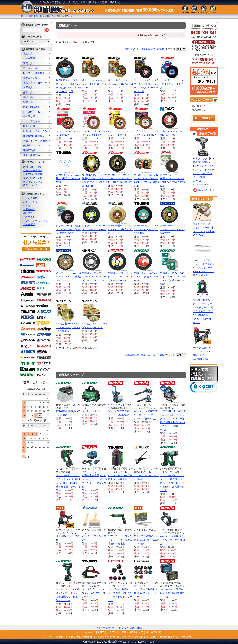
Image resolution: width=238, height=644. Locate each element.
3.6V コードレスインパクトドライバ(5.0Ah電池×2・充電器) (120, 540)
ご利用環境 (29, 224)
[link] (204, 388)
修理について (30, 185)
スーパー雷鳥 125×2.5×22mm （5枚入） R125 (121, 229)
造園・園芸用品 (32, 107)
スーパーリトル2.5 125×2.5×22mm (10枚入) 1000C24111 (68, 277)
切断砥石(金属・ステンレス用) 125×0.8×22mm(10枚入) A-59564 (120, 277)
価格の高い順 (148, 49)
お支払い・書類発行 (34, 174)
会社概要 (28, 213)
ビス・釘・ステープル (35, 131)
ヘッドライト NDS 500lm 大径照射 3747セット (94, 593)
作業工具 (28, 92)
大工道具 (28, 87)
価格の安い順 (132, 49)
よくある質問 (30, 198)
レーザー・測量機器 (34, 73)
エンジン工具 (30, 68)
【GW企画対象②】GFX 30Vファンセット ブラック (147, 593)
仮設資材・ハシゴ (33, 145)
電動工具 (28, 54)
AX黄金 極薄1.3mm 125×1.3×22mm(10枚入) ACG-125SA (68, 327)
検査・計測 (29, 126)
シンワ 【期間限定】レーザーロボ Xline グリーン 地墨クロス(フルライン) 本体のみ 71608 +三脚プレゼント (203, 311)
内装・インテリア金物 (35, 141)
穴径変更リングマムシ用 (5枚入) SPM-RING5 (68, 178)
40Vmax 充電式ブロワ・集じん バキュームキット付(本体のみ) (146, 415)
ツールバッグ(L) (91, 411)
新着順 (161, 49)
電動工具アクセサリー (35, 83)
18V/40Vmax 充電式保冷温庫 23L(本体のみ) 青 (172, 593)
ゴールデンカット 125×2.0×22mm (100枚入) (172, 84)
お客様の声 (29, 209)
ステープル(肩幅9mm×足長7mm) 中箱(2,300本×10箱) (146, 540)
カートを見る (116, 628)
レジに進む (131, 628)
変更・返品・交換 (33, 178)
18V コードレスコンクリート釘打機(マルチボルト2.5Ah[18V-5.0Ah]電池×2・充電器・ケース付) (173, 483)
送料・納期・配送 (33, 167)
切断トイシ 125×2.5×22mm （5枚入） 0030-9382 (147, 277)
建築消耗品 (29, 150)
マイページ (102, 628)
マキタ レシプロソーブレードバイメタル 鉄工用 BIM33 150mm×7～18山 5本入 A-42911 (205, 268)
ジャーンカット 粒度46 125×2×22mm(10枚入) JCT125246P (68, 229)
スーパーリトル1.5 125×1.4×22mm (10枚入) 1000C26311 (173, 229)
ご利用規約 (29, 217)
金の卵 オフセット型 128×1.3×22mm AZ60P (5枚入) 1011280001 (121, 178)
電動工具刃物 (30, 78)
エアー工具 (29, 58)
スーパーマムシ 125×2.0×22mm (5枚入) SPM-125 (146, 229)
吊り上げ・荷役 (32, 112)
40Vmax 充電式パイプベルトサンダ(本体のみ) (173, 540)
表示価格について (33, 182)
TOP (140, 628)
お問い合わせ (30, 202)
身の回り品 (29, 116)
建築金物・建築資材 (34, 136)
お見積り (28, 206)
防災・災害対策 (32, 155)
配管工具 (28, 102)
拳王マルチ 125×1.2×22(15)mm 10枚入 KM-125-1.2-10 (120, 84)
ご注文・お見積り (33, 170)
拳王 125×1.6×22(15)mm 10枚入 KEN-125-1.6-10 (94, 84)
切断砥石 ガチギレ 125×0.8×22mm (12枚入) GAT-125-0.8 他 (94, 277)
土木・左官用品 (32, 121)
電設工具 (28, 97)
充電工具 (28, 63)
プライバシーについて (35, 221)
